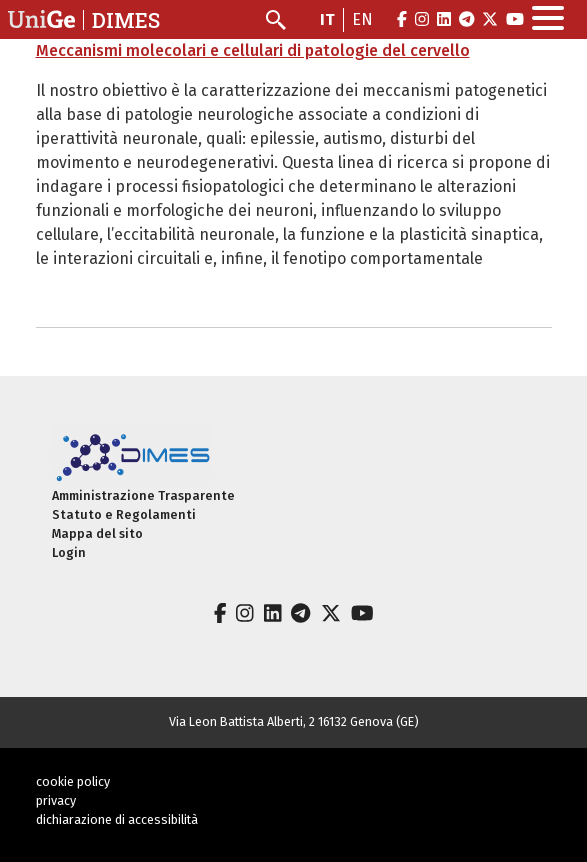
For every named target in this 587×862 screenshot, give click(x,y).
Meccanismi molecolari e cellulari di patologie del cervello (253, 50)
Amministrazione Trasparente (143, 495)
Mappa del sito (97, 533)
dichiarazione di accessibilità (117, 819)
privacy (56, 800)
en (362, 19)
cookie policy (73, 781)
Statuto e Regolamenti (124, 514)
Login (69, 552)
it (327, 19)
